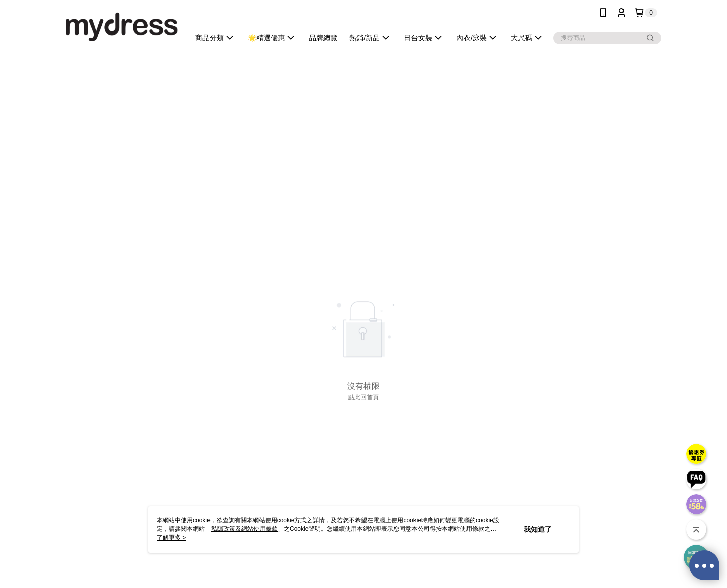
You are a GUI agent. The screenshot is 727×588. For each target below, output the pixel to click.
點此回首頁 (363, 397)
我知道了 (538, 529)
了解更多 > (171, 538)
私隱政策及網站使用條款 (244, 529)
